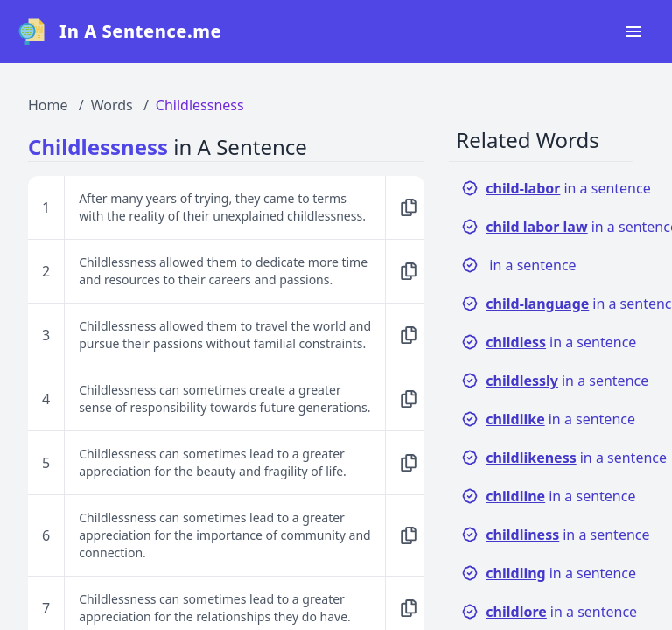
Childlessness (200, 105)
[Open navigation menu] (633, 31)
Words (112, 105)
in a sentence (556, 188)
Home (48, 105)
